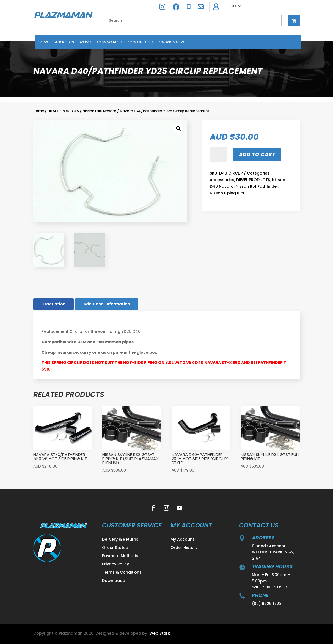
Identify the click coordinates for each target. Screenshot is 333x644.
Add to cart (257, 154)
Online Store (172, 42)
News (85, 42)
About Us (64, 42)
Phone (260, 595)
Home (43, 42)
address (263, 537)
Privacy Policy (115, 564)
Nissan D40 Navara (99, 111)
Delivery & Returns (120, 540)
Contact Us (140, 42)
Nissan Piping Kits (227, 193)
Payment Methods (120, 556)
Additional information (107, 304)
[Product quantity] (218, 154)
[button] (178, 129)
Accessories (222, 180)
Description (53, 304)
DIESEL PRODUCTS (63, 111)
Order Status (115, 548)
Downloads (109, 42)
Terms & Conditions (122, 573)
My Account (182, 540)
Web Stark (160, 633)
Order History (184, 548)
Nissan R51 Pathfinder (257, 186)
